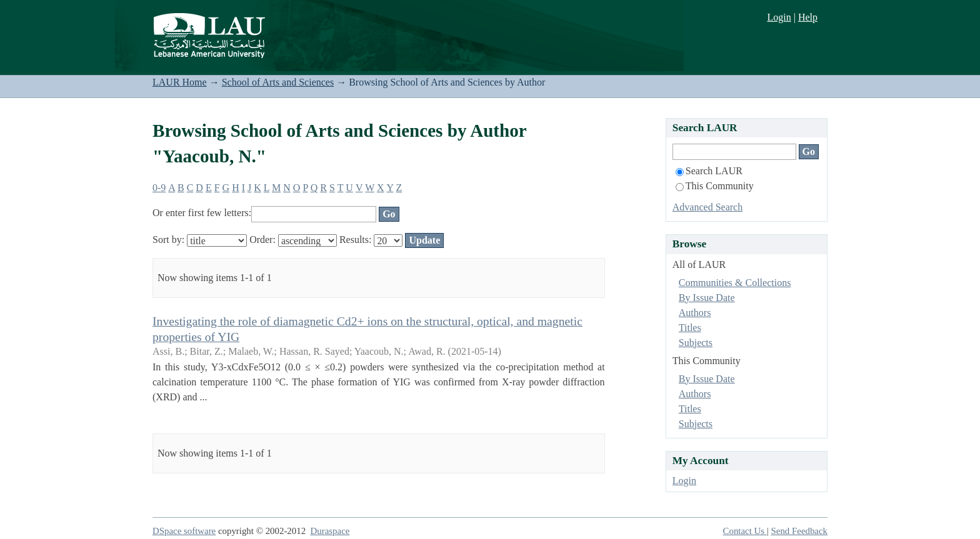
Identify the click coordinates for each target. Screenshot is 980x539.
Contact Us (745, 531)
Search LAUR (709, 171)
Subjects (696, 343)
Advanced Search (707, 207)
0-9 (159, 188)
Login (779, 17)
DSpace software (184, 531)
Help (808, 17)
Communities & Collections (735, 283)
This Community (715, 186)
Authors (695, 313)
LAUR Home (180, 82)
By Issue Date (707, 298)
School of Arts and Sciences (278, 82)
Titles (690, 328)
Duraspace (330, 531)
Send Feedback (799, 531)
